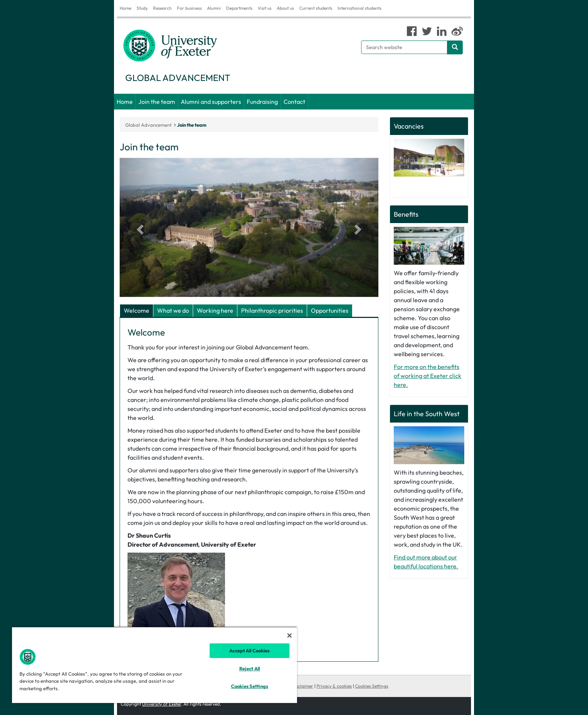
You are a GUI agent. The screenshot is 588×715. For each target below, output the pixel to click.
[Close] (289, 636)
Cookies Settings (372, 686)
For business (189, 8)
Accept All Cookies (249, 651)
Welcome (136, 310)
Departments (239, 8)
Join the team (157, 102)
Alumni (214, 8)
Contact (294, 102)
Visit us (265, 8)
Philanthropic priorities (272, 310)
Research (162, 8)
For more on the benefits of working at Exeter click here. (427, 376)
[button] (139, 227)
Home (125, 8)
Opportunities (330, 310)
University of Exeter (162, 704)
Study (142, 8)
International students (359, 8)
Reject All (250, 669)
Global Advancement (148, 125)
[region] (154, 665)
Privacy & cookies (334, 686)
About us (285, 8)
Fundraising (262, 102)
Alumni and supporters (211, 102)
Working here (215, 310)
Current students (316, 8)
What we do (173, 310)
